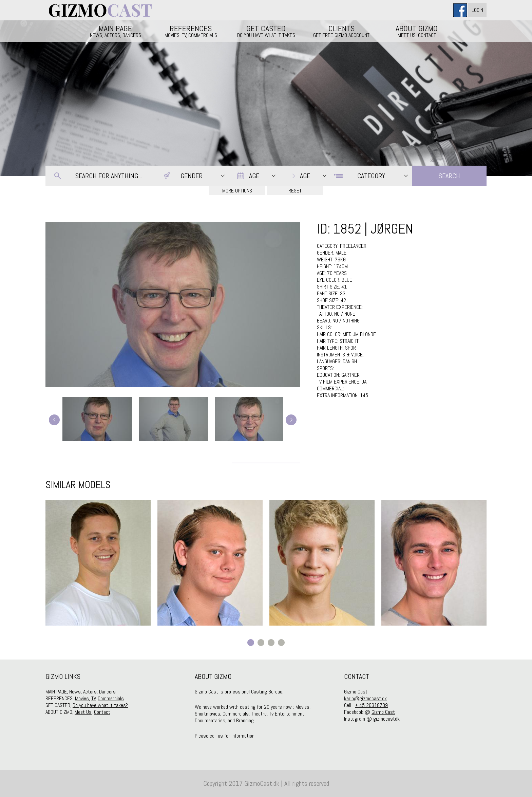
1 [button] (251, 643)
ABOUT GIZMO (417, 31)
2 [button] (261, 643)
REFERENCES (191, 31)
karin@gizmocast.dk (365, 698)
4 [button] (281, 643)
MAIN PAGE (115, 31)
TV (93, 698)
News (75, 692)
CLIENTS (341, 31)
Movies (82, 698)
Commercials (111, 698)
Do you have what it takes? (100, 705)
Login (477, 10)
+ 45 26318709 (371, 705)
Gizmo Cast (383, 712)
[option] (98, 563)
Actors (90, 692)
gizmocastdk (386, 719)
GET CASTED (266, 31)
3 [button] (271, 643)
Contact (102, 712)
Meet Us (83, 712)
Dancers (107, 692)
